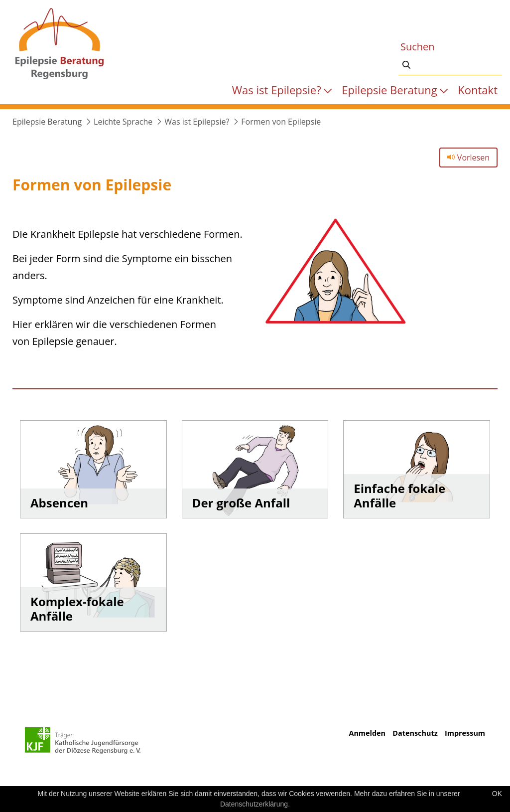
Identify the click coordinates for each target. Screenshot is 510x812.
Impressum (465, 733)
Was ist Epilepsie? (197, 122)
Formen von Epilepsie (281, 122)
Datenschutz (415, 733)
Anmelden (367, 733)
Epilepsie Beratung (47, 122)
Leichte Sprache (123, 122)
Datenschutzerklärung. (255, 804)
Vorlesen (468, 158)
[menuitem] (282, 90)
